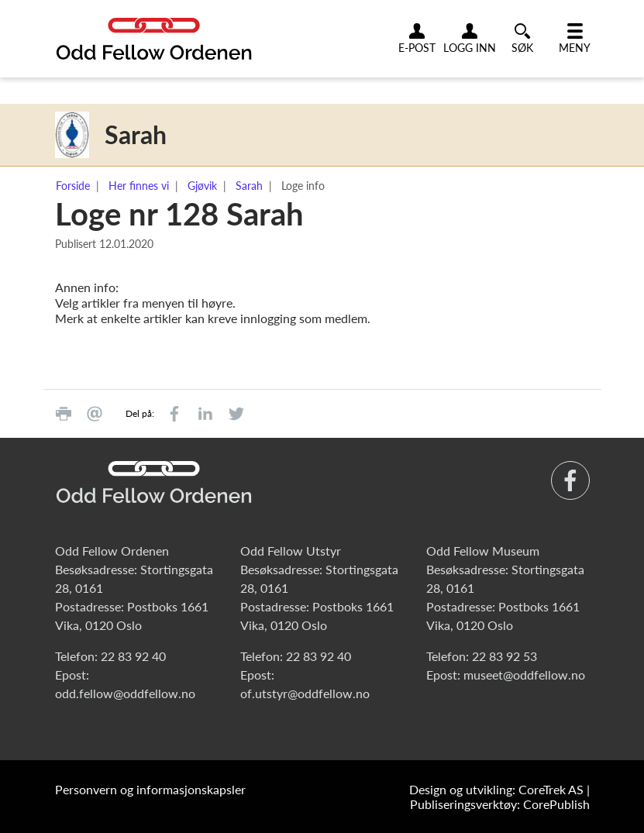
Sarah (249, 186)
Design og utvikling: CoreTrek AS (496, 789)
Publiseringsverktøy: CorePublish (500, 804)
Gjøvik (202, 186)
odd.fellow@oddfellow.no (125, 693)
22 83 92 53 (505, 656)
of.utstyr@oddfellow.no (305, 693)
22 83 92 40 (133, 656)
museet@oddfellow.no (524, 675)
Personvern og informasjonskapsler (150, 789)
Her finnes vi (139, 186)
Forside (73, 186)
